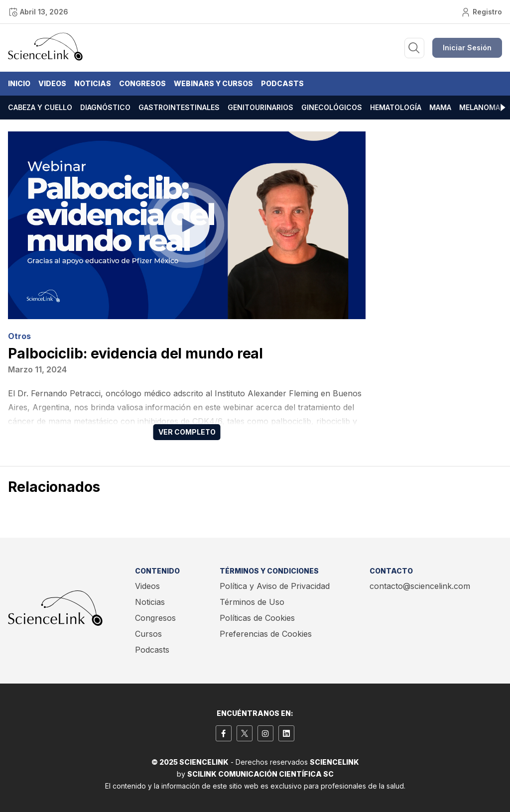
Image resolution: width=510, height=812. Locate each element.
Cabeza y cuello (40, 107)
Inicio (19, 83)
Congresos (142, 83)
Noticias (93, 83)
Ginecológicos (332, 107)
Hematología (396, 107)
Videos (52, 83)
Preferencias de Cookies (266, 634)
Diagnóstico (105, 107)
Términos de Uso (252, 602)
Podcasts (282, 83)
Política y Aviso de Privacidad (275, 586)
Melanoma (480, 107)
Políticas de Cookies (257, 618)
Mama (440, 107)
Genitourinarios (260, 107)
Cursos (148, 634)
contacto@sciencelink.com (420, 586)
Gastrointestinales (179, 107)
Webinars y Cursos (213, 83)
